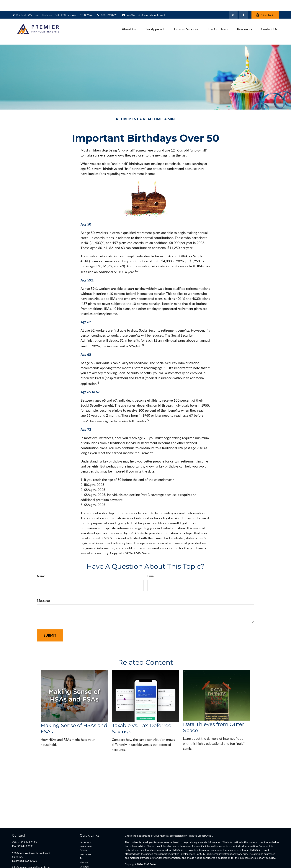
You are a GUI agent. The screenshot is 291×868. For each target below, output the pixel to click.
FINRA (129, 858)
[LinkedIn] (233, 4)
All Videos (85, 858)
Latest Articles (88, 854)
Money (84, 846)
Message (43, 584)
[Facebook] (244, 4)
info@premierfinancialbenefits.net (143, 4)
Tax (82, 842)
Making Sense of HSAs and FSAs (74, 712)
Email (151, 559)
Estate (83, 833)
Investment (86, 829)
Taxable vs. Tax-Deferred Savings (142, 712)
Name (41, 559)
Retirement (86, 825)
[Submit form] (50, 619)
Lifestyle (85, 850)
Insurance (85, 837)
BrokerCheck (205, 819)
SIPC (136, 858)
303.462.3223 (107, 4)
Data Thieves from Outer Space (214, 710)
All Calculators (88, 862)
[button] (129, 18)
